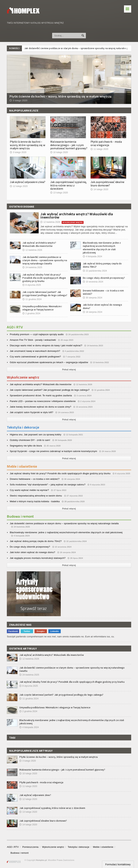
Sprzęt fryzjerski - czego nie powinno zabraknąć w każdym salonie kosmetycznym (53, 451)
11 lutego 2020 (99, 149)
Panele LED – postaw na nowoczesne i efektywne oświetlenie (43, 401)
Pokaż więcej (69, 370)
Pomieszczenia (30, 847)
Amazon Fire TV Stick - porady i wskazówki (33, 340)
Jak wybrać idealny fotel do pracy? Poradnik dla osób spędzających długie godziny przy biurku (44, 278)
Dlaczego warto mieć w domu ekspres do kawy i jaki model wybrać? (46, 345)
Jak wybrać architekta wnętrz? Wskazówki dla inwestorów (77, 216)
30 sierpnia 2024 (93, 298)
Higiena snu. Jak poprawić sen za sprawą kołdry (35, 435)
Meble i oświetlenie (103, 847)
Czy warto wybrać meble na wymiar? (29, 490)
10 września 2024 (93, 282)
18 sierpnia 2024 (93, 312)
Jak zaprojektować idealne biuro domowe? (107, 184)
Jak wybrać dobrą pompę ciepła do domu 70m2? (36, 541)
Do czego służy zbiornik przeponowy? (104, 278)
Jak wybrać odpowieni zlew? (28, 182)
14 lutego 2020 (99, 189)
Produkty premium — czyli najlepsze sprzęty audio (37, 334)
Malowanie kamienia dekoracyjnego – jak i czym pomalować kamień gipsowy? (69, 145)
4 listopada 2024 (92, 256)
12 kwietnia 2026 (50, 222)
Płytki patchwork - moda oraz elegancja (106, 143)
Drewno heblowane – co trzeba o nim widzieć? (34, 479)
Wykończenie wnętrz (53, 847)
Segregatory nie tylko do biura (26, 446)
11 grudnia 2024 (32, 299)
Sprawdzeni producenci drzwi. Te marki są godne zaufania (41, 395)
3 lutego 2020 (18, 152)
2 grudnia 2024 (31, 313)
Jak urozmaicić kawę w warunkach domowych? (35, 351)
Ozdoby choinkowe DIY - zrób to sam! (30, 440)
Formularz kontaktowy (118, 864)
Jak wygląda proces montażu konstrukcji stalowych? (38, 558)
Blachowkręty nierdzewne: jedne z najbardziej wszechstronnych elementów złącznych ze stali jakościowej (102, 248)
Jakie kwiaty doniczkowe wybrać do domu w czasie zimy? (40, 407)
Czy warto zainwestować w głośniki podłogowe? (35, 357)
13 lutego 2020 (59, 193)
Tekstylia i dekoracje (79, 847)
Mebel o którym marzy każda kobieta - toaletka (35, 501)
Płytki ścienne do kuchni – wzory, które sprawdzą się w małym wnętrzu (27, 145)
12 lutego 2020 (19, 186)
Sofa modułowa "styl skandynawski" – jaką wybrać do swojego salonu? (48, 485)
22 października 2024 (95, 271)
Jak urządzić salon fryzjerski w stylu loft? (31, 412)
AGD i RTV (13, 847)
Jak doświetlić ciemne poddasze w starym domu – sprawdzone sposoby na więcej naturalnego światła (45, 260)
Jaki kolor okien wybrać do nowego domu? (32, 552)
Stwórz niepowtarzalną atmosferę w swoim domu (36, 496)
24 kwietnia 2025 (32, 267)
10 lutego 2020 (59, 152)
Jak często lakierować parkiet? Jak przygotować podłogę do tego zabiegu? (45, 294)
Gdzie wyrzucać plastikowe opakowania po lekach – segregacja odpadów (49, 362)
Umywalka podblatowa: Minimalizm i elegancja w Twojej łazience (42, 308)
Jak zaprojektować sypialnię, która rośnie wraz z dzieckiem (69, 185)
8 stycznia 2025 (32, 285)
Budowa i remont (19, 853)
